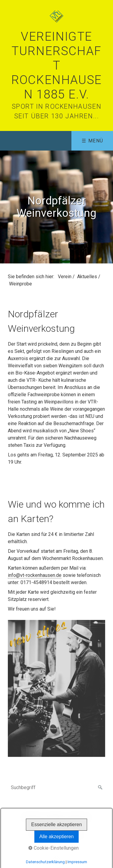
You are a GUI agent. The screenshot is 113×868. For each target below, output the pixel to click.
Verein (65, 277)
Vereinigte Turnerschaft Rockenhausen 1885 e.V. (56, 65)
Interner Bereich (58, 824)
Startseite (32, 817)
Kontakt (55, 817)
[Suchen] (100, 788)
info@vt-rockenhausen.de (35, 575)
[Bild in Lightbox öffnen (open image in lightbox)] (56, 689)
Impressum (79, 817)
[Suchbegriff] (56, 788)
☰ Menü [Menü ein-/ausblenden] (93, 141)
